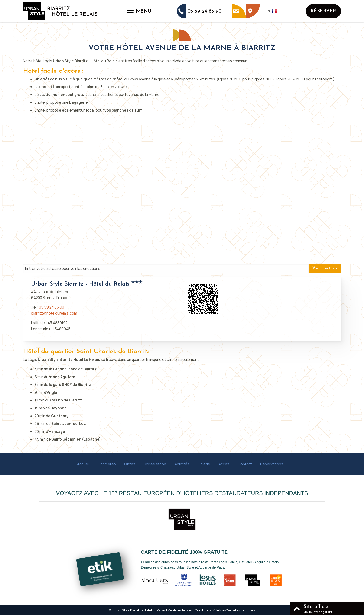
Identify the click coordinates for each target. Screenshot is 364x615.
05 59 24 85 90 (52, 307)
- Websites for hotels (234, 610)
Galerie (204, 464)
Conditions (203, 610)
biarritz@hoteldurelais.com (54, 313)
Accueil (83, 464)
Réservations (272, 464)
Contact (245, 464)
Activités (182, 464)
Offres (130, 464)
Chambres (107, 464)
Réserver (323, 11)
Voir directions (325, 268)
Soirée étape (155, 464)
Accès (224, 464)
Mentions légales (180, 610)
